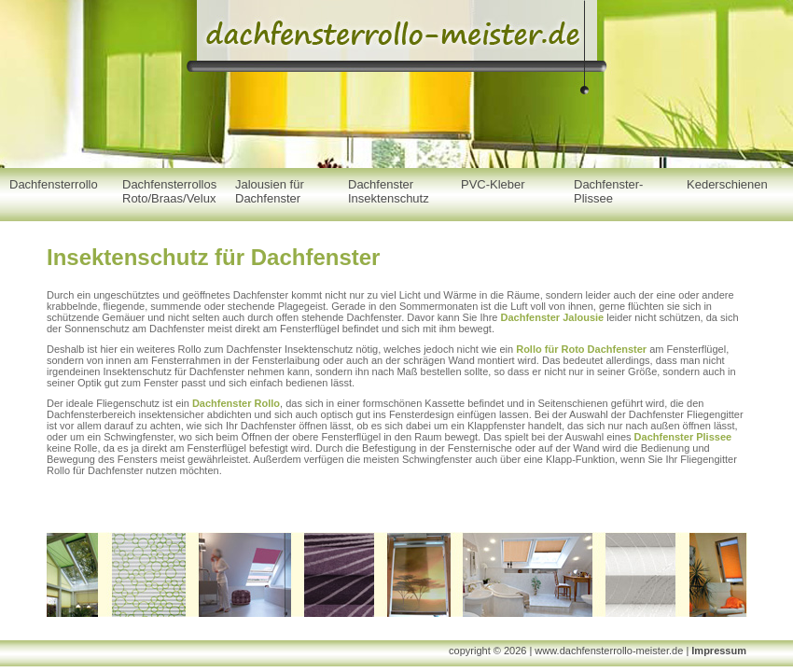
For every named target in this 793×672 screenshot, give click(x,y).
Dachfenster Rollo (236, 403)
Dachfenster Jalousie (553, 317)
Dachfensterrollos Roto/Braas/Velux (169, 191)
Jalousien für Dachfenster (270, 191)
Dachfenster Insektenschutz (389, 191)
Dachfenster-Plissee (608, 191)
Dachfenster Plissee (683, 437)
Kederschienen (727, 184)
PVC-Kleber (493, 184)
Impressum (719, 651)
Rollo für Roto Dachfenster (581, 349)
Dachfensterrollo (54, 184)
